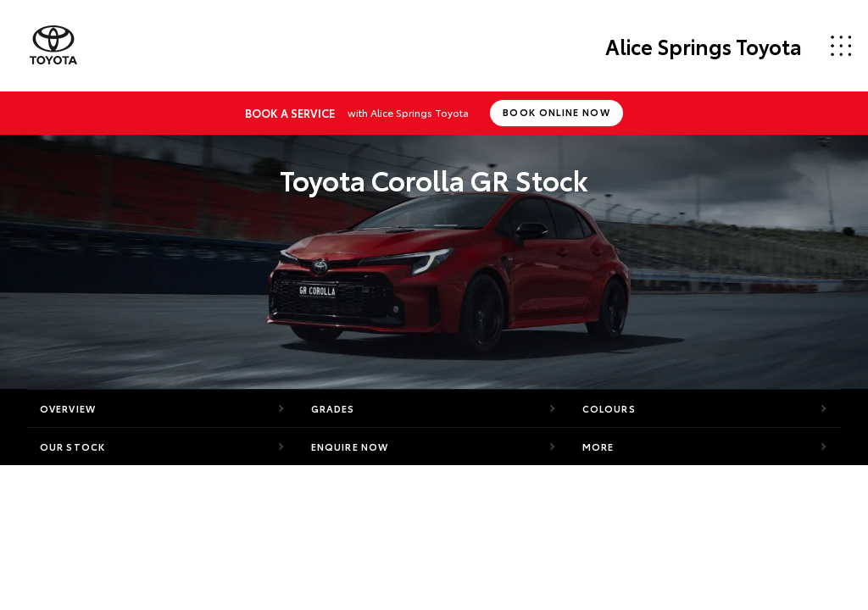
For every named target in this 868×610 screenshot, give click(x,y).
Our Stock (72, 446)
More (598, 446)
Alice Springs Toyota (704, 46)
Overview (68, 408)
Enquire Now (350, 446)
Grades (333, 408)
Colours (609, 408)
